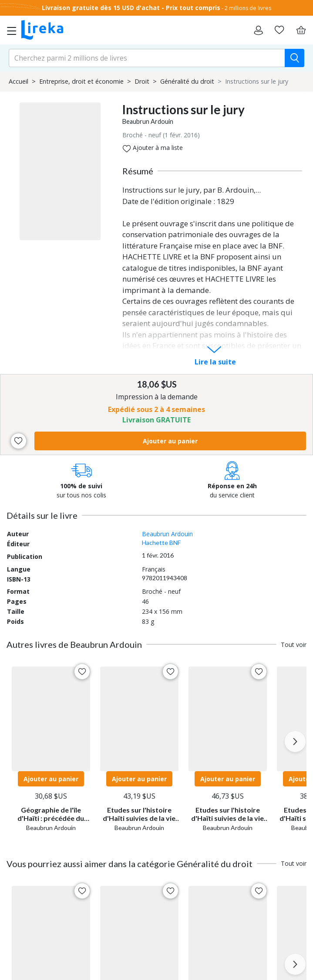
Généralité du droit (187, 81)
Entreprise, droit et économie (81, 81)
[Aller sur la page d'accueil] (42, 30)
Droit (142, 81)
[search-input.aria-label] (147, 58)
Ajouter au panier (170, 441)
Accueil (19, 81)
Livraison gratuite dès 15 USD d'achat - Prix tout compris (131, 8)
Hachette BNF (161, 543)
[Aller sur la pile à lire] (279, 30)
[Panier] (301, 30)
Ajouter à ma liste (153, 148)
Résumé (138, 171)
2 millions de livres (248, 8)
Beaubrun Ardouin (148, 121)
